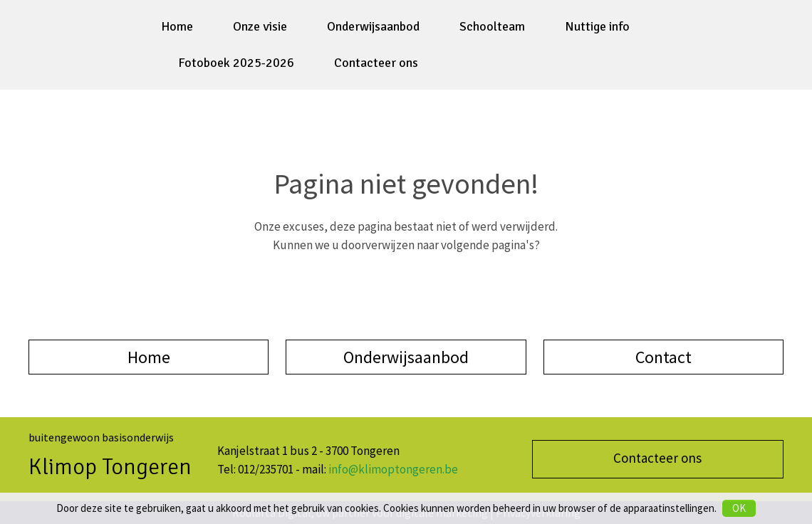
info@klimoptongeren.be (393, 469)
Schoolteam (492, 26)
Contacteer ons (376, 63)
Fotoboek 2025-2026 (236, 63)
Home (177, 26)
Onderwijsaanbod (373, 26)
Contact (663, 357)
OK (739, 508)
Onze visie (260, 26)
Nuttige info (597, 26)
